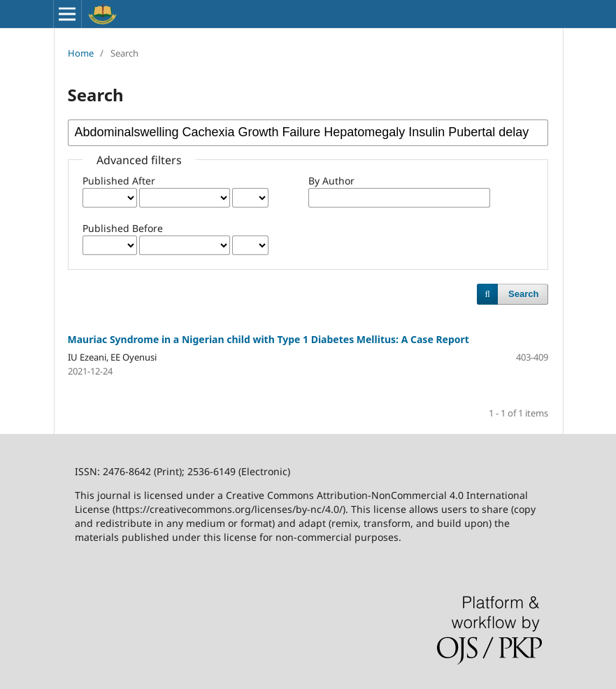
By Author (331, 181)
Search (523, 294)
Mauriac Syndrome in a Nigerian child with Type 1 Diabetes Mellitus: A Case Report (268, 339)
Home (81, 53)
